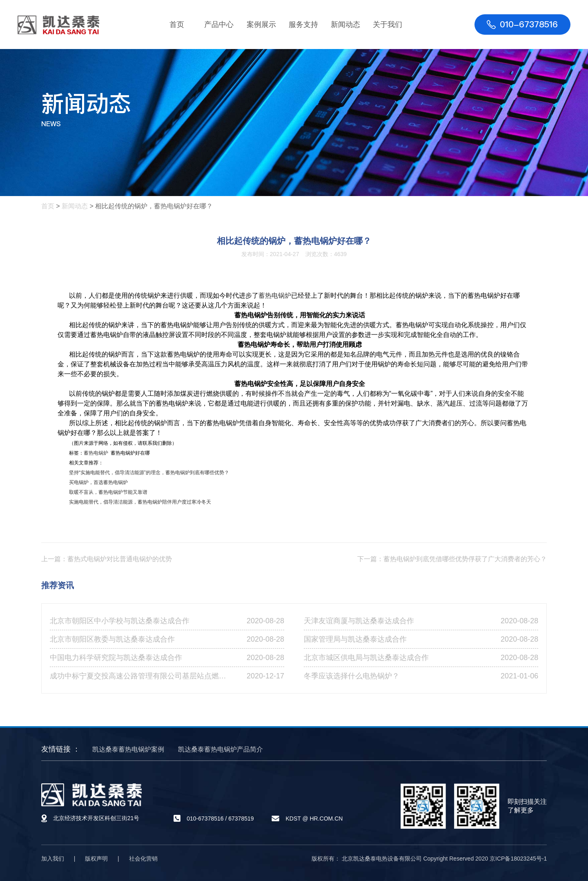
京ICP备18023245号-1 (518, 859)
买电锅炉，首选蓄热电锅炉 (98, 482)
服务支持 (303, 25)
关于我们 (388, 25)
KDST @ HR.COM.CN (314, 819)
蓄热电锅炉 (275, 296)
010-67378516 (205, 819)
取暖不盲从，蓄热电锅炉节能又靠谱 (108, 492)
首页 (177, 25)
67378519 (241, 819)
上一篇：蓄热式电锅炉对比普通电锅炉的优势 (107, 559)
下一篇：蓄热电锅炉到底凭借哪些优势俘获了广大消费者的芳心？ (452, 559)
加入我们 (53, 859)
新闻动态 (345, 25)
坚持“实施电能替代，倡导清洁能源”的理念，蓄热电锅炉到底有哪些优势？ (149, 473)
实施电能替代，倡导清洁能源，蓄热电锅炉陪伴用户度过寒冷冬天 (140, 502)
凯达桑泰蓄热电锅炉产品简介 (220, 749)
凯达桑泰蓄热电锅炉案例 (128, 749)
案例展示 (261, 25)
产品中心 (219, 25)
